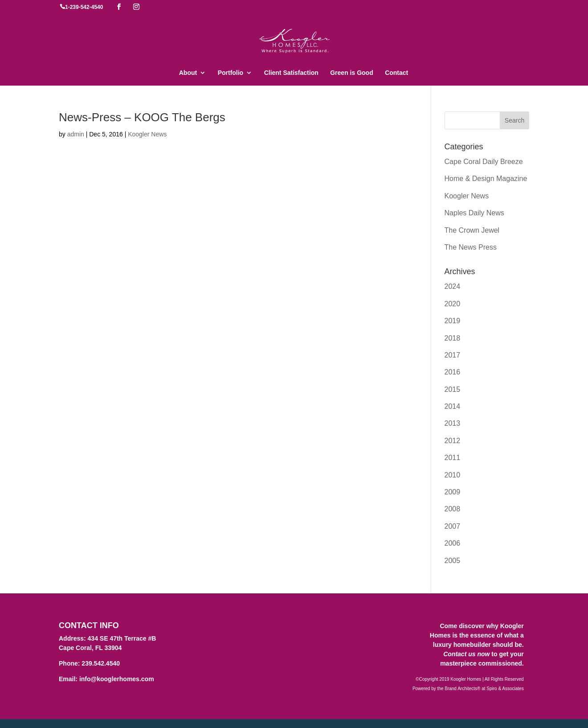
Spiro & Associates (505, 689)
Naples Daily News (474, 213)
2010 (453, 475)
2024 (453, 286)
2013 (453, 423)
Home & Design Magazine (486, 179)
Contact (396, 73)
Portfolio (231, 73)
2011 (453, 458)
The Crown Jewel (472, 230)
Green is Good (351, 73)
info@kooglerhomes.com (117, 679)
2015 (453, 389)
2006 (453, 543)
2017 (453, 355)
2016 (453, 372)
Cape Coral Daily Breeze (484, 162)
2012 (453, 441)
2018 (453, 338)
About (188, 73)
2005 (453, 561)
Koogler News (147, 134)
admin (76, 134)
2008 (453, 509)
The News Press (471, 247)
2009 (453, 492)
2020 (453, 304)
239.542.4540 (101, 663)
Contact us (459, 654)
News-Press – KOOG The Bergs (142, 117)
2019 (453, 321)
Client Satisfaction (291, 73)
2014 (453, 406)
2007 (453, 526)
